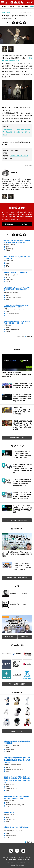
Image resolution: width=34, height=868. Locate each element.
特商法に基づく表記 (24, 860)
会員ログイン (9, 637)
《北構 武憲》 (28, 166)
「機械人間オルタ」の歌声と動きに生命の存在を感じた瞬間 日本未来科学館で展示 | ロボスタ (17, 132)
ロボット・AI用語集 (22, 7)
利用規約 (28, 857)
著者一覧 (6, 857)
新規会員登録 (9, 224)
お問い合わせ (20, 857)
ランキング (11, 7)
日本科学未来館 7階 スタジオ (19, 156)
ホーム (4, 7)
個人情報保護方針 (11, 860)
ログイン (25, 224)
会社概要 (12, 857)
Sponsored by (21, 336)
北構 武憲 (14, 172)
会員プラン (25, 637)
